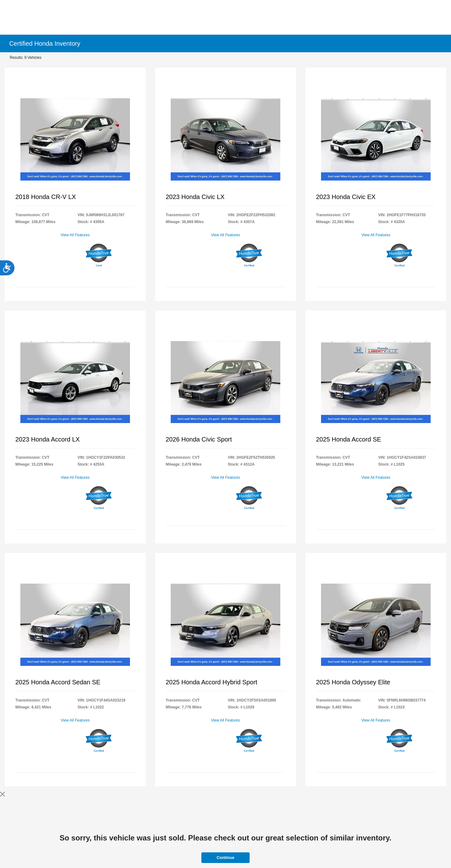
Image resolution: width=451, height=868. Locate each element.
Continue (225, 858)
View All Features (75, 235)
